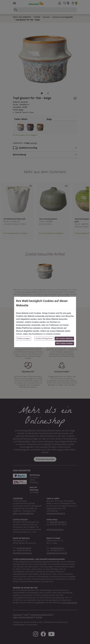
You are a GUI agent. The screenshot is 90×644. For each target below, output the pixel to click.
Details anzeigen (24, 338)
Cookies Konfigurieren (44, 338)
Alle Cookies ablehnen (64, 338)
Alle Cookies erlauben (64, 343)
